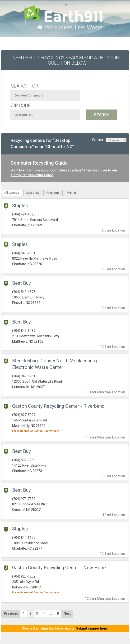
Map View (33, 193)
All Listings (12, 193)
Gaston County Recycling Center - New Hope (59, 568)
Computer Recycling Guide (32, 175)
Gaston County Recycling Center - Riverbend (58, 406)
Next (67, 613)
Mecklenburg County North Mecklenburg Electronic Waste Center (54, 364)
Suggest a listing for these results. (65, 628)
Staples (20, 206)
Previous (11, 613)
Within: (109, 140)
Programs (53, 193)
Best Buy (21, 283)
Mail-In (71, 193)
